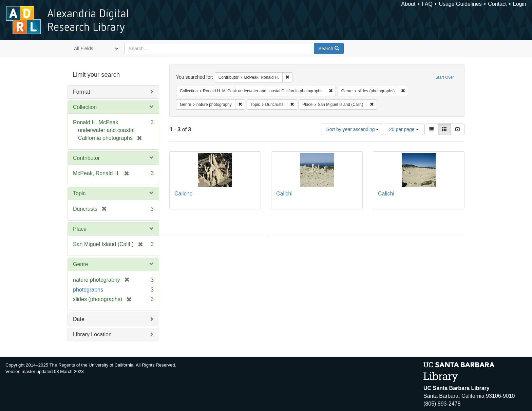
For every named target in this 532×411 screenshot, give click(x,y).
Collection (85, 107)
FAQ (427, 4)
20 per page (404, 129)
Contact (497, 4)
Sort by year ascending (352, 129)
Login (520, 4)
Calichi (284, 194)
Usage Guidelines (460, 4)
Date (79, 319)
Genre (80, 264)
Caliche (183, 194)
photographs (88, 290)
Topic (79, 193)
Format (82, 92)
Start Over (445, 77)
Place (80, 229)
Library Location (92, 334)
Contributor (86, 158)
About (408, 4)
